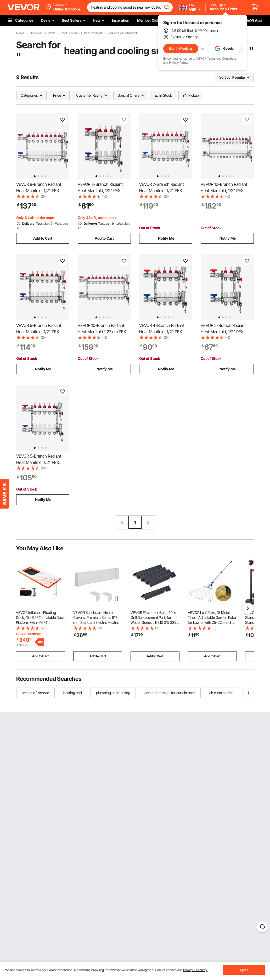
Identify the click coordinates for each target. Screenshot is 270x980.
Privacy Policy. (178, 63)
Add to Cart (43, 238)
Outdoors (36, 33)
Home (20, 33)
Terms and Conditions (222, 58)
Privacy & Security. (195, 970)
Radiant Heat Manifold (122, 33)
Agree (244, 970)
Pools (52, 33)
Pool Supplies (70, 33)
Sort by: (225, 77)
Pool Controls (93, 33)
